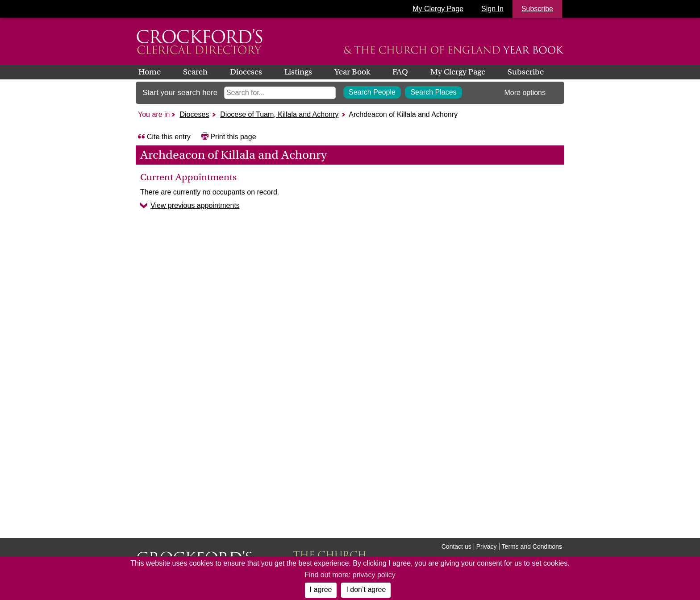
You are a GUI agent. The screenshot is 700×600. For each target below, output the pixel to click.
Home (150, 72)
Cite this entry (169, 137)
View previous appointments (195, 205)
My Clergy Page (438, 9)
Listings (298, 72)
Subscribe (526, 72)
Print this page (233, 137)
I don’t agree (366, 590)
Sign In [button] (492, 9)
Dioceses (246, 72)
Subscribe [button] (537, 9)
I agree (321, 590)
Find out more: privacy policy (350, 575)
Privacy (487, 546)
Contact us (456, 546)
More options (525, 93)
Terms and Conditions (532, 546)
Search (195, 72)
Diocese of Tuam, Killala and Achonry (279, 114)
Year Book (352, 72)
